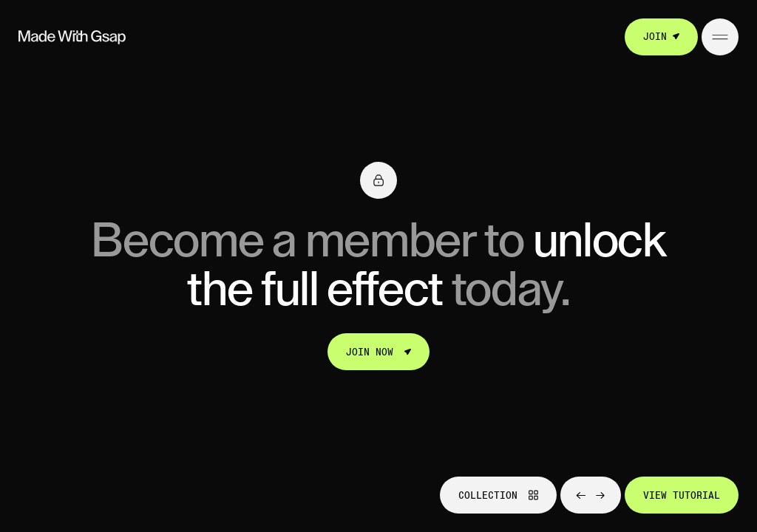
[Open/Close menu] (720, 37)
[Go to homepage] (72, 37)
